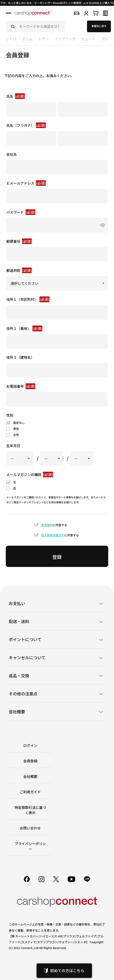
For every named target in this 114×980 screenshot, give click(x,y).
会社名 (12, 154)
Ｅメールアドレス (26, 183)
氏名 (16, 96)
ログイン (30, 745)
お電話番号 (21, 386)
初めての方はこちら (64, 971)
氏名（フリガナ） (26, 125)
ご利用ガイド (30, 792)
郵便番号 (19, 241)
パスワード (21, 212)
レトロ (11, 39)
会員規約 (47, 525)
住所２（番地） (24, 328)
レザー (44, 39)
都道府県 (19, 270)
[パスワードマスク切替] (101, 225)
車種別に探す (99, 26)
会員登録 (30, 761)
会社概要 (30, 776)
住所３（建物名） (20, 357)
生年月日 (13, 446)
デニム (27, 39)
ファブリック (65, 39)
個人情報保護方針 (53, 535)
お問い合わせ (30, 828)
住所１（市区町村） (28, 299)
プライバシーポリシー (30, 846)
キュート (88, 39)
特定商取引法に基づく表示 (30, 810)
